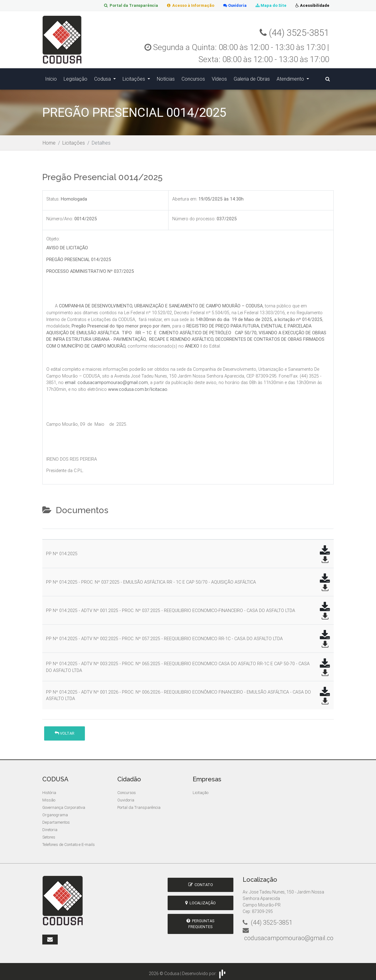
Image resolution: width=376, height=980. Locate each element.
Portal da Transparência (128, 5)
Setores (49, 834)
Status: (53, 196)
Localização (201, 900)
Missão (49, 797)
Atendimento (291, 77)
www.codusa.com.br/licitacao (138, 386)
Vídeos (219, 77)
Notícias (166, 77)
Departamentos (56, 819)
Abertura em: (185, 196)
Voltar (65, 730)
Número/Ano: (60, 216)
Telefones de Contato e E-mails (69, 841)
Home (49, 140)
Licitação (201, 790)
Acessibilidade (312, 5)
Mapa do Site (270, 5)
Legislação (75, 77)
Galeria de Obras (252, 77)
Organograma (55, 812)
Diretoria (50, 827)
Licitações (134, 77)
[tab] (48, 523)
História (49, 790)
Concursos (193, 77)
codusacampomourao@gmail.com (113, 379)
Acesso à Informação (188, 5)
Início (51, 77)
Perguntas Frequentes (201, 921)
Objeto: (53, 236)
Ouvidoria (233, 5)
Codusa (103, 77)
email (70, 379)
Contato (201, 882)
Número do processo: (194, 216)
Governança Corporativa (64, 804)
